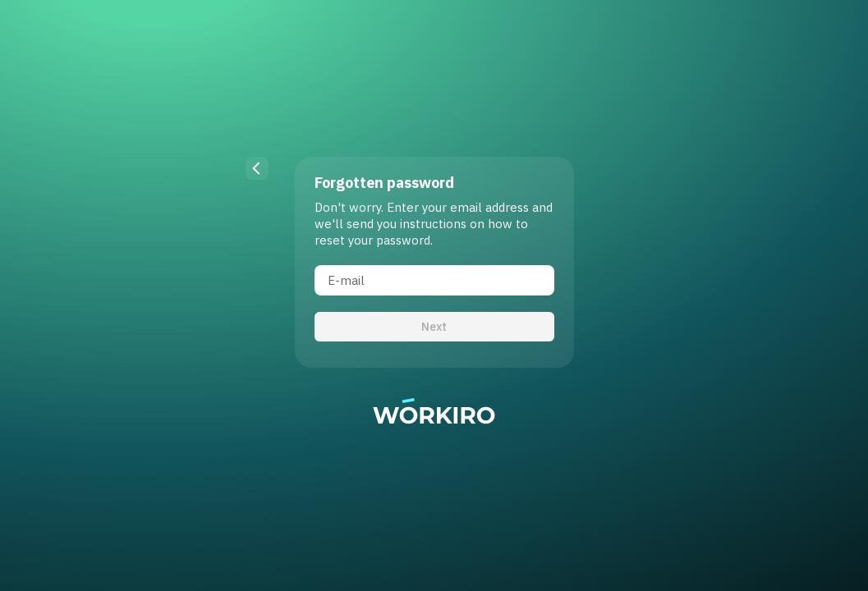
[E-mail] (434, 280)
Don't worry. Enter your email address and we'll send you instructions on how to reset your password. (434, 224)
